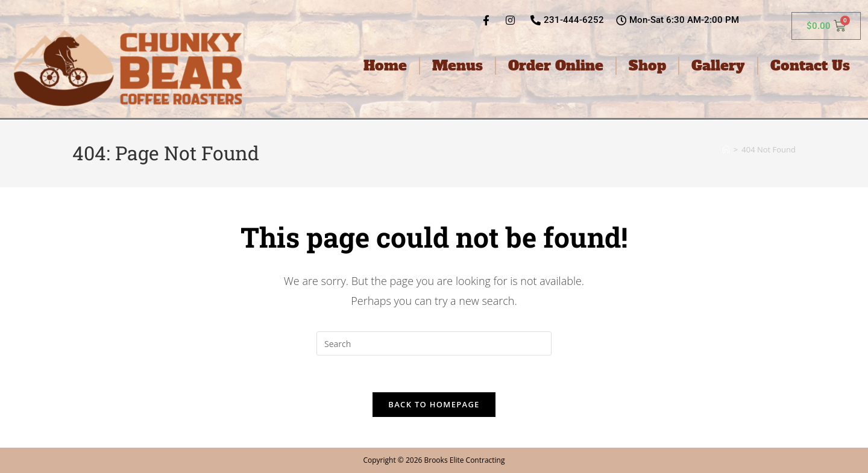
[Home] (726, 149)
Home (385, 66)
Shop (647, 66)
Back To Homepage (434, 404)
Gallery (718, 66)
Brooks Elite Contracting (464, 460)
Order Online (556, 66)
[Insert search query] (434, 343)
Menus (458, 66)
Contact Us (810, 66)
